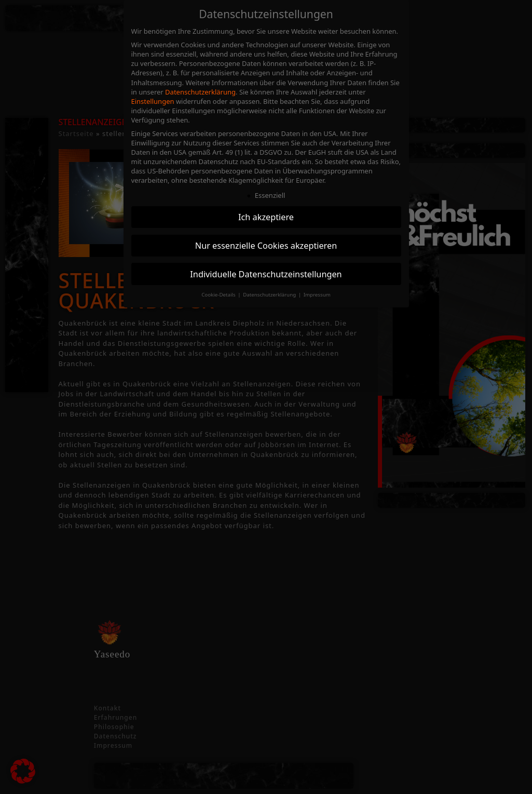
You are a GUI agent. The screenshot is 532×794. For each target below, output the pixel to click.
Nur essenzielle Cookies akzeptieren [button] (266, 246)
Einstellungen (153, 101)
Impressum (317, 295)
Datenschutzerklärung (200, 92)
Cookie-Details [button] (219, 295)
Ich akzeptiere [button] (266, 217)
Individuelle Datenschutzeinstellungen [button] (266, 274)
